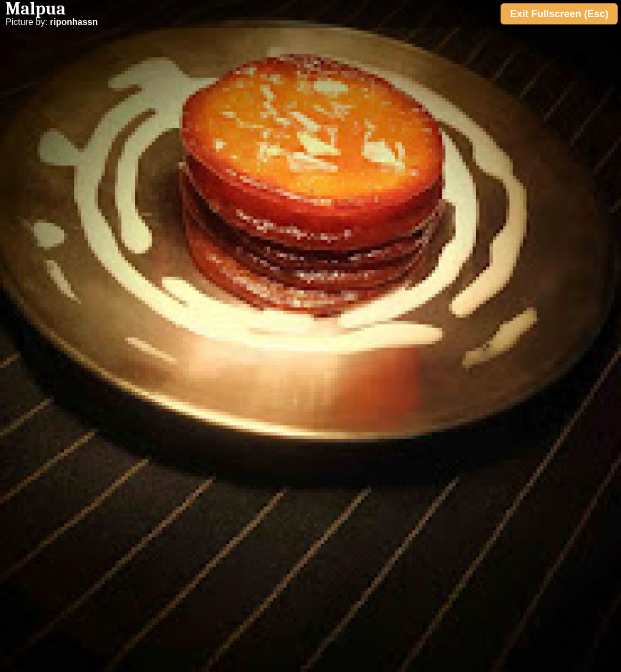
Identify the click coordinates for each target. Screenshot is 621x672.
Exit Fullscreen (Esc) (559, 14)
